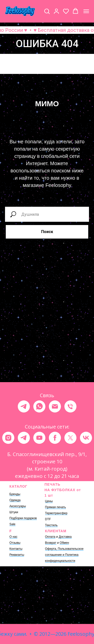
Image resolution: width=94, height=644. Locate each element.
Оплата (50, 537)
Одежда (15, 500)
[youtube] (39, 438)
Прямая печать (56, 507)
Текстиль (51, 525)
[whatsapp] (39, 406)
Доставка (65, 537)
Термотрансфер (56, 513)
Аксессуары (18, 506)
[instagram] (8, 438)
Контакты (16, 549)
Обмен (64, 543)
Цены (49, 501)
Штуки (14, 512)
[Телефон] (70, 406)
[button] (47, 11)
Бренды (15, 494)
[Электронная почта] (55, 406)
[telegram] (24, 406)
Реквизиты (17, 555)
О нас (14, 537)
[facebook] (55, 438)
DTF (48, 519)
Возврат (51, 543)
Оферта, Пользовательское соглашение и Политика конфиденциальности (64, 555)
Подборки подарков (23, 518)
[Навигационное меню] (86, 11)
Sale (13, 524)
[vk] (86, 438)
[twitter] (70, 438)
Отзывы (15, 543)
